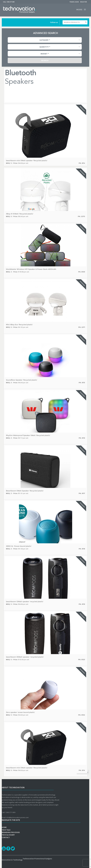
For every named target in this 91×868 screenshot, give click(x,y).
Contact (6, 837)
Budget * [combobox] (45, 54)
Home (4, 827)
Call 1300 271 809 (9, 2)
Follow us (54, 22)
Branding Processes (11, 832)
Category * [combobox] (45, 40)
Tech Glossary (8, 835)
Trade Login (74, 2)
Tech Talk (6, 830)
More (79, 10)
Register (84, 2)
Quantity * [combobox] (45, 47)
